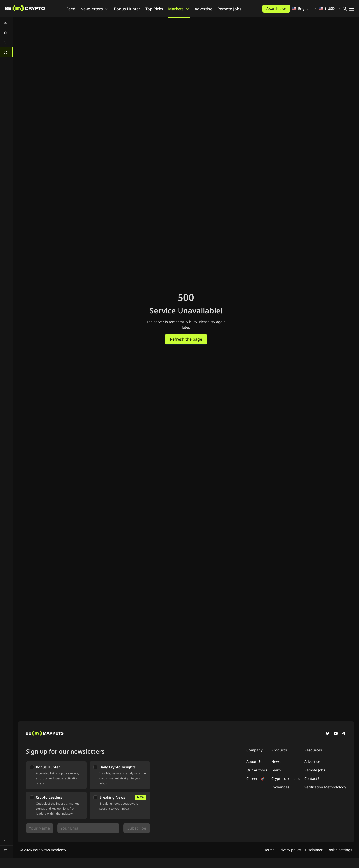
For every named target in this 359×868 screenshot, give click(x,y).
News (276, 761)
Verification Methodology (325, 787)
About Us (254, 761)
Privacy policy (290, 850)
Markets (179, 9)
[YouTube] (336, 734)
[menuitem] (6, 22)
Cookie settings (339, 850)
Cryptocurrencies (286, 778)
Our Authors (257, 770)
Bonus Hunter (127, 9)
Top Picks (154, 9)
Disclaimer (314, 850)
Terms (269, 850)
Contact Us (313, 778)
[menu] (6, 37)
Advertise (204, 9)
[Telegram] (344, 734)
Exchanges (280, 787)
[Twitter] (328, 734)
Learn (276, 770)
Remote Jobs (229, 9)
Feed (71, 9)
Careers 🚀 (255, 778)
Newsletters (95, 9)
